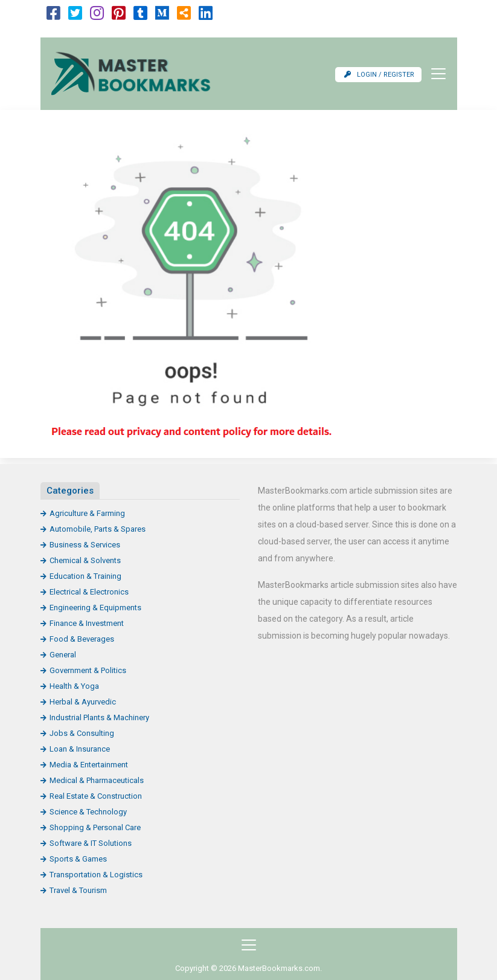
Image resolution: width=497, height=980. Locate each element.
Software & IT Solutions (91, 843)
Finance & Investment (87, 623)
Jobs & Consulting (82, 733)
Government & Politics (88, 670)
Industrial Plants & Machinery (99, 717)
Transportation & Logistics (96, 875)
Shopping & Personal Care (95, 827)
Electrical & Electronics (89, 592)
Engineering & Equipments (95, 608)
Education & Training (85, 576)
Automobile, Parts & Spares (98, 529)
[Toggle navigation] (435, 74)
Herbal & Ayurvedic (83, 702)
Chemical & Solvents (85, 560)
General (63, 655)
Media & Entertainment (89, 765)
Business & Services (85, 545)
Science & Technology (88, 812)
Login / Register (379, 75)
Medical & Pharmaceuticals (97, 780)
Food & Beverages (82, 639)
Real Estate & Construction (96, 796)
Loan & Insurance (80, 749)
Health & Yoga (74, 686)
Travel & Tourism (78, 890)
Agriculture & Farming (87, 513)
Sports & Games (78, 859)
